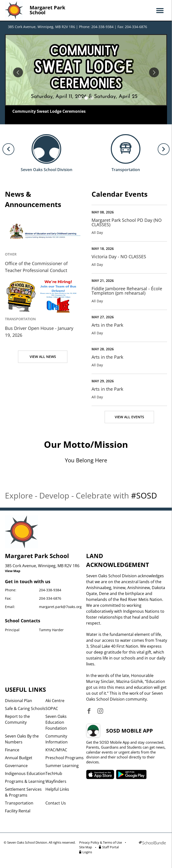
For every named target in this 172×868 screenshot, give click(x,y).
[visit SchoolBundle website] (152, 848)
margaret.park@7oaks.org (60, 607)
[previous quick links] (8, 149)
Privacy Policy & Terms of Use (101, 842)
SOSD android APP (131, 774)
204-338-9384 (50, 590)
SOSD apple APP (100, 774)
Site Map (86, 847)
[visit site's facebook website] (89, 711)
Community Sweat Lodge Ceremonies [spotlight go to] (49, 111)
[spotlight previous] (18, 72)
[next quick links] (164, 149)
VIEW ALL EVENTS (129, 417)
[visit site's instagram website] (100, 711)
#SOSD (144, 495)
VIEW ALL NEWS (43, 357)
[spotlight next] (154, 72)
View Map (13, 571)
